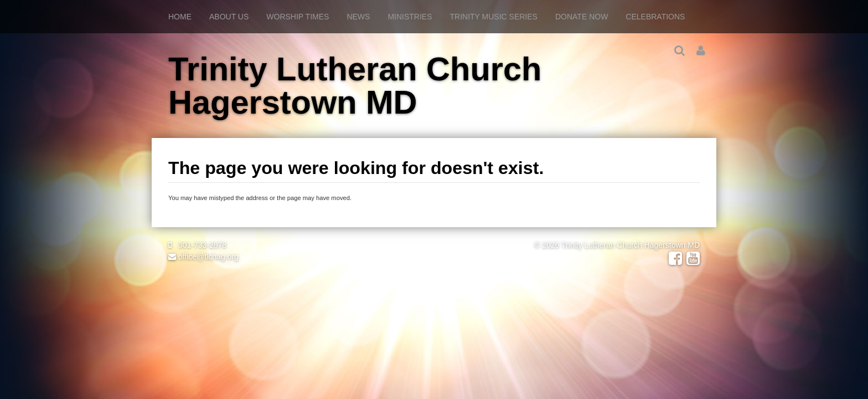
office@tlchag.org (203, 257)
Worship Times (298, 17)
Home (180, 17)
